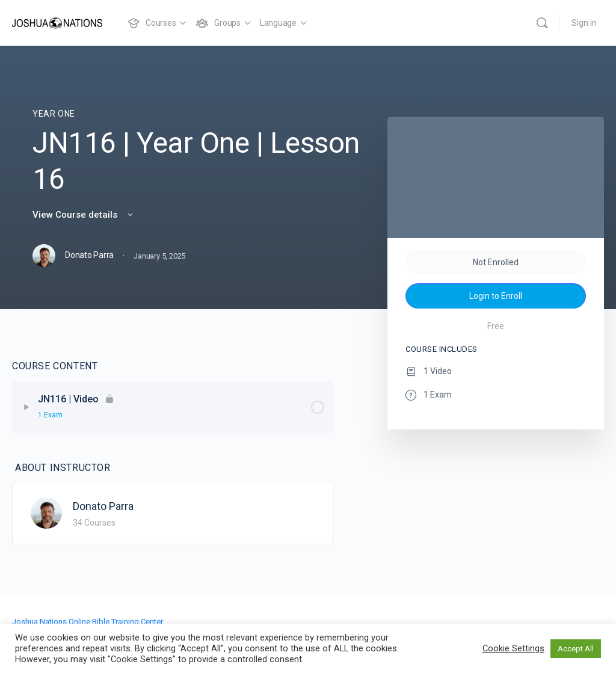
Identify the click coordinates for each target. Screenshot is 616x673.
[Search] (542, 23)
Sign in (584, 23)
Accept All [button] (576, 649)
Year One (54, 114)
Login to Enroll (496, 296)
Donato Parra (103, 506)
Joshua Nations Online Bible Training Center (88, 622)
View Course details (84, 215)
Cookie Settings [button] (513, 648)
